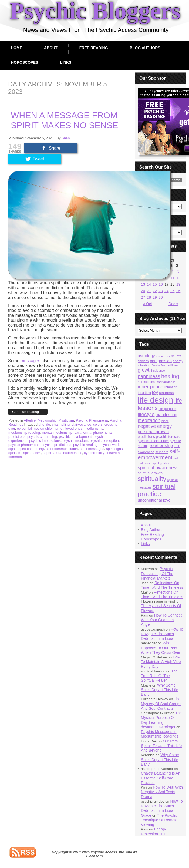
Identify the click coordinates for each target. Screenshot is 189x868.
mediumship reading (24, 433)
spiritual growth (150, 473)
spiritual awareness (158, 468)
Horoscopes (25, 62)
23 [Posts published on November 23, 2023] (161, 291)
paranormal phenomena (93, 433)
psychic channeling (42, 437)
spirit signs (114, 449)
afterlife (44, 424)
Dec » (173, 304)
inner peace (151, 387)
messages (30, 361)
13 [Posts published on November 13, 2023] (143, 284)
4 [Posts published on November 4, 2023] (173, 271)
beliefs (176, 356)
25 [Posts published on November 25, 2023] (173, 291)
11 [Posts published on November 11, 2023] (173, 278)
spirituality (152, 479)
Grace (146, 815)
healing (170, 376)
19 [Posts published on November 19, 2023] (178, 284)
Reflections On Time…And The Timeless (162, 585)
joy (155, 392)
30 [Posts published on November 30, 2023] (161, 297)
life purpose (168, 409)
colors (98, 424)
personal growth (153, 432)
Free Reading (94, 48)
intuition (144, 393)
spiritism (15, 453)
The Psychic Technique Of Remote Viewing (159, 820)
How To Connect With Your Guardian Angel (161, 620)
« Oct (148, 304)
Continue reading (28, 412)
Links (66, 62)
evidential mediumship (34, 428)
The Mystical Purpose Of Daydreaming (161, 718)
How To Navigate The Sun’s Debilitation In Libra (162, 634)
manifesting (166, 415)
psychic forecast (168, 437)
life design (156, 400)
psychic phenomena (24, 445)
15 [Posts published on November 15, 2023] (155, 284)
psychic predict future (153, 441)
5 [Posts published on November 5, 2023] (178, 271)
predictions (17, 437)
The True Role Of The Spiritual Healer (159, 676)
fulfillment (174, 365)
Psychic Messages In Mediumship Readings (160, 734)
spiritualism (32, 453)
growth (145, 370)
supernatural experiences (62, 453)
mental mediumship (57, 433)
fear (164, 365)
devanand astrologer (158, 727)
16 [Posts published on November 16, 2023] (161, 284)
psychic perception (104, 441)
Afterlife (30, 420)
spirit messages (92, 449)
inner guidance (166, 382)
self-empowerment (159, 454)
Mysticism (66, 420)
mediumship (94, 428)
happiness (149, 376)
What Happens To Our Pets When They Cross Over (161, 648)
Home (16, 48)
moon (165, 421)
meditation (149, 420)
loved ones (74, 428)
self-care (162, 452)
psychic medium (75, 441)
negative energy (155, 426)
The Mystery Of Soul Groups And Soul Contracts (161, 704)
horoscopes (146, 382)
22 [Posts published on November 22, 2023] (155, 291)
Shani (66, 138)
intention (171, 387)
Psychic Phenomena (92, 420)
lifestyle (146, 414)
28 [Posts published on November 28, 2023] (149, 297)
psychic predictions (56, 445)
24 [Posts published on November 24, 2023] (167, 291)
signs (12, 449)
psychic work (110, 445)
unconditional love (154, 500)
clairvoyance (81, 424)
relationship (161, 445)
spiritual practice (157, 490)
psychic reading (85, 445)
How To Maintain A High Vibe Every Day (161, 662)
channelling (61, 424)
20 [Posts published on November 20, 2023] (143, 291)
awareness (163, 356)
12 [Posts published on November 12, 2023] (178, 278)
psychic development (75, 437)
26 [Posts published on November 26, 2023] (178, 291)
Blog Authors (145, 48)
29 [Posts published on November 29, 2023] (155, 297)
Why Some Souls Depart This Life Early (159, 690)
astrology (146, 356)
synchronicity (94, 453)
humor (59, 428)
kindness (166, 393)
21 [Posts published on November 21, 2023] (149, 291)
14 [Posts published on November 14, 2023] (149, 284)
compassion (161, 361)
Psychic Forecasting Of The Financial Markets (157, 573)
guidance (159, 371)
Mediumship (47, 420)
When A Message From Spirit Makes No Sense (65, 120)
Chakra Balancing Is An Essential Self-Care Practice (161, 778)
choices (143, 361)
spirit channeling (31, 449)
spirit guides (161, 463)
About (51, 48)
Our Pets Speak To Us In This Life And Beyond (161, 746)
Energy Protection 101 (153, 831)
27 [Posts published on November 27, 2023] (143, 297)
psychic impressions (45, 441)
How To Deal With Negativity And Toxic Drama (162, 792)
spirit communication (62, 449)
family (156, 365)
